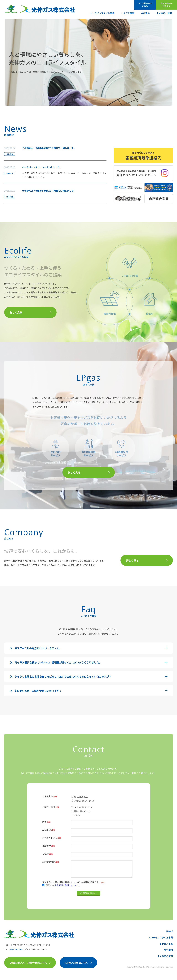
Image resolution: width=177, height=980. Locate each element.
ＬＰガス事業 (128, 13)
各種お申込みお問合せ (166, 5)
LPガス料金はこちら (77, 963)
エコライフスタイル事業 (102, 13)
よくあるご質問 (164, 13)
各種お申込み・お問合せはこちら (28, 963)
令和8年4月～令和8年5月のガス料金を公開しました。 (49, 148)
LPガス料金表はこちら (145, 5)
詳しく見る (16, 312)
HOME (170, 931)
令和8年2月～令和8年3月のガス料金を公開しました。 (49, 191)
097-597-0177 (17, 949)
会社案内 (145, 13)
